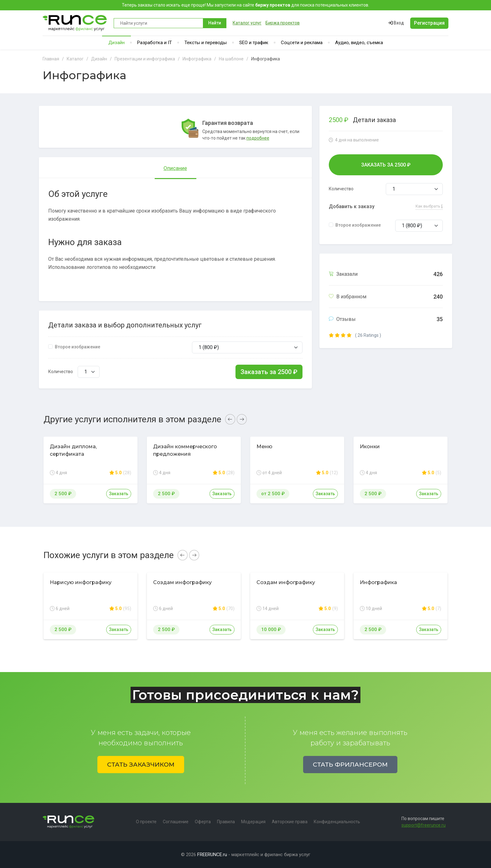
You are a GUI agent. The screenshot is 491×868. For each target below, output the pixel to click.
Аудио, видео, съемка (359, 43)
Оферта (203, 822)
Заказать (119, 494)
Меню (264, 447)
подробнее (258, 138)
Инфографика (378, 582)
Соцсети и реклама (302, 43)
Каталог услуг (247, 23)
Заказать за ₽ (269, 372)
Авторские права (290, 822)
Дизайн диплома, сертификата (73, 450)
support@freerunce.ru (424, 825)
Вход (396, 23)
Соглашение (176, 822)
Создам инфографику (182, 582)
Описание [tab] (175, 168)
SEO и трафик (254, 43)
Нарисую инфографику (81, 582)
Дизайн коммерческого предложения (185, 450)
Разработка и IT (155, 43)
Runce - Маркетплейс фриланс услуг (75, 23)
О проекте (146, 822)
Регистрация (429, 23)
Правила (226, 822)
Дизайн (116, 43)
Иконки (370, 447)
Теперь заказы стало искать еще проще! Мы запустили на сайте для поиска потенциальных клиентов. (246, 5)
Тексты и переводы (206, 43)
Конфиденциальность (337, 822)
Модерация (253, 822)
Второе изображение (78, 347)
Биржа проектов (283, 23)
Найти (215, 23)
